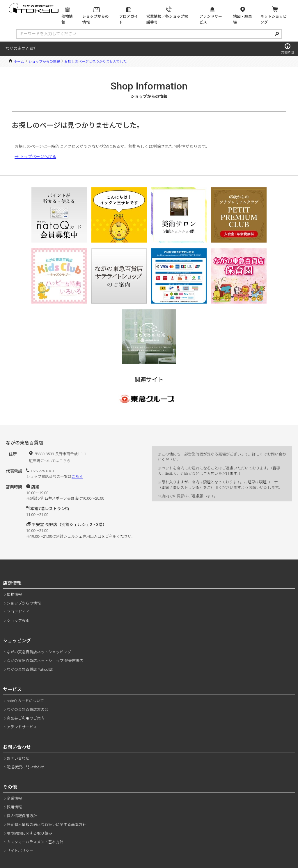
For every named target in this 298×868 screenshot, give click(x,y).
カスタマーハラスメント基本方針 (35, 842)
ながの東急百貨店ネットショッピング (39, 652)
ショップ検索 (18, 621)
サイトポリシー (20, 851)
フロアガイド (18, 612)
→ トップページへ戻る (35, 157)
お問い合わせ (18, 758)
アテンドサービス (22, 727)
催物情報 (14, 594)
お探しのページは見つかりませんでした (96, 62)
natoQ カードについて (25, 701)
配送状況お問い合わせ (26, 767)
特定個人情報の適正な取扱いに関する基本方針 (46, 825)
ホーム (19, 62)
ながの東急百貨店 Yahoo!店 (30, 669)
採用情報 (14, 807)
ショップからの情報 (44, 62)
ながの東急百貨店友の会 (28, 710)
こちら (77, 477)
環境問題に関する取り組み (29, 833)
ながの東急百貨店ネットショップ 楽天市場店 (45, 661)
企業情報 (14, 798)
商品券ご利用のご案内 (26, 718)
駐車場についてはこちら (50, 461)
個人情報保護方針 (22, 816)
